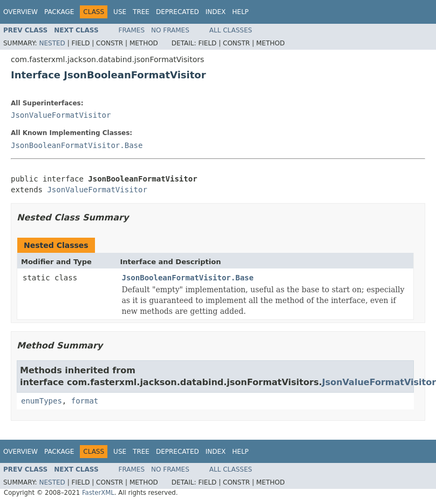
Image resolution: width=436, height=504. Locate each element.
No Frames (170, 30)
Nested (52, 43)
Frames (132, 30)
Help (240, 12)
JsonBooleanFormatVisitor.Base (77, 145)
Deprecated (178, 12)
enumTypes (42, 401)
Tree (141, 12)
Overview (21, 12)
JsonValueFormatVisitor (61, 115)
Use (120, 12)
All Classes (231, 30)
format (85, 401)
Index (216, 12)
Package (59, 12)
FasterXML (98, 493)
